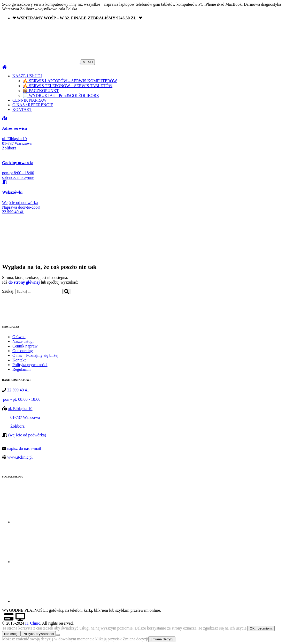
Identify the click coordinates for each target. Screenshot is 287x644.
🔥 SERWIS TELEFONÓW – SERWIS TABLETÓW (68, 86)
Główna (19, 337)
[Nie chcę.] (58, 635)
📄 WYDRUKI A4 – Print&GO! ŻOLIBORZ (61, 96)
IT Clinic (33, 623)
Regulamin (21, 369)
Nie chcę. (11, 634)
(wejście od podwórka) (27, 435)
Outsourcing (23, 351)
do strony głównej (25, 282)
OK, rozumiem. (261, 628)
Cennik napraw (25, 346)
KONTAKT (22, 109)
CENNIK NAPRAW (30, 100)
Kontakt (19, 360)
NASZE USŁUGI (27, 76)
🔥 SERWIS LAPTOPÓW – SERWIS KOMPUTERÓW (70, 81)
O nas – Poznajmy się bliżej (35, 355)
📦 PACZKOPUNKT (41, 91)
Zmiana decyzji (162, 639)
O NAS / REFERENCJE (33, 105)
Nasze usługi (23, 341)
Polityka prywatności (30, 365)
